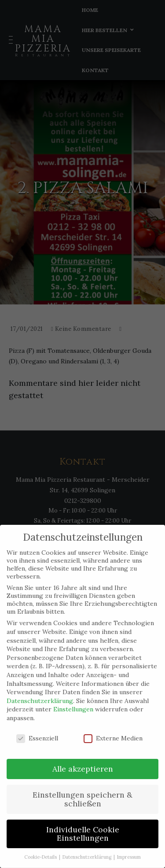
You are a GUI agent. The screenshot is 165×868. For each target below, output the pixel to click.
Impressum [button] (129, 850)
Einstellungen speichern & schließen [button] (82, 793)
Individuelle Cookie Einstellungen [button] (83, 827)
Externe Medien (113, 731)
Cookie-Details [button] (41, 850)
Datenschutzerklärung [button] (88, 850)
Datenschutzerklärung (40, 694)
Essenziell (37, 731)
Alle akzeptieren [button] (83, 762)
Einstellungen (73, 703)
